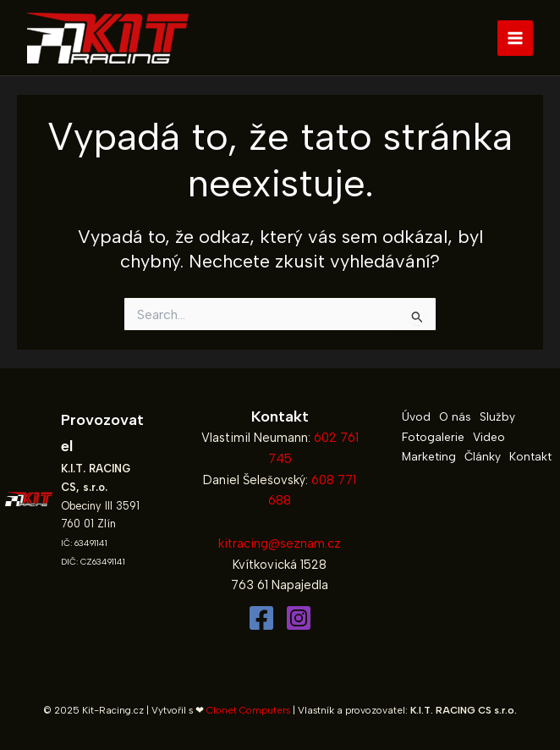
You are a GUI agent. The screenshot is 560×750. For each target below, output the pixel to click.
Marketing (429, 456)
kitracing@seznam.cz (280, 543)
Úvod (416, 416)
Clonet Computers (248, 710)
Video (489, 437)
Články (483, 456)
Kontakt (530, 456)
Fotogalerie (433, 437)
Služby (497, 416)
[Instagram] (299, 618)
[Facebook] (261, 618)
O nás (455, 416)
